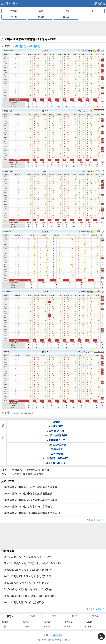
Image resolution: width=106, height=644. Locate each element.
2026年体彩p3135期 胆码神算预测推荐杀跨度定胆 (32, 513)
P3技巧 (14, 17)
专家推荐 (40, 17)
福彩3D (11, 616)
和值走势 (39, 474)
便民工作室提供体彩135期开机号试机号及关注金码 (32, 563)
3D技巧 (5, 627)
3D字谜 (47, 622)
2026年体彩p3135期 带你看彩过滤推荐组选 (28, 494)
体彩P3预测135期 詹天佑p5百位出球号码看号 (29, 589)
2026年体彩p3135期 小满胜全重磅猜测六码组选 (31, 500)
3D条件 (89, 622)
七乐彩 (88, 627)
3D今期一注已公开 (57, 463)
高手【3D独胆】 (57, 431)
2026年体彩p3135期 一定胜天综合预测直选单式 (31, 487)
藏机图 (45, 470)
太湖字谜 (69, 622)
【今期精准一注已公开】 (57, 458)
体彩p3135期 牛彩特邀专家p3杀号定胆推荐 (28, 570)
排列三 (74, 616)
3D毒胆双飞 (57, 449)
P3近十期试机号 (32, 470)
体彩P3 (14, 3)
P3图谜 (40, 11)
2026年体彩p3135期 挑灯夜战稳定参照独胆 (28, 507)
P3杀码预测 (33, 47)
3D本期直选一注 (57, 440)
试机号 (47, 627)
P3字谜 (66, 11)
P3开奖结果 (16, 470)
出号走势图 (16, 474)
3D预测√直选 (57, 426)
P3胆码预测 (20, 47)
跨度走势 (28, 474)
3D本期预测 (57, 454)
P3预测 (14, 11)
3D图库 (26, 627)
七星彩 (68, 627)
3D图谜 (26, 622)
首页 (4, 3)
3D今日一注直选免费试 (57, 435)
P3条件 (92, 11)
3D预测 (5, 622)
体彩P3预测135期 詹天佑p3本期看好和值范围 (29, 596)
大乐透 (53, 616)
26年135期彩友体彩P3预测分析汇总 (24, 602)
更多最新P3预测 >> (95, 609)
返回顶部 (57, 635)
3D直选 (57, 422)
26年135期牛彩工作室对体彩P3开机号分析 (28, 557)
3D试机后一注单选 (57, 445)
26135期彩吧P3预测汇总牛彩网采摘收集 (26, 583)
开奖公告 (99, 3)
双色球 (32, 616)
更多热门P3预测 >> (95, 520)
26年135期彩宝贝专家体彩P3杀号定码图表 (28, 576)
